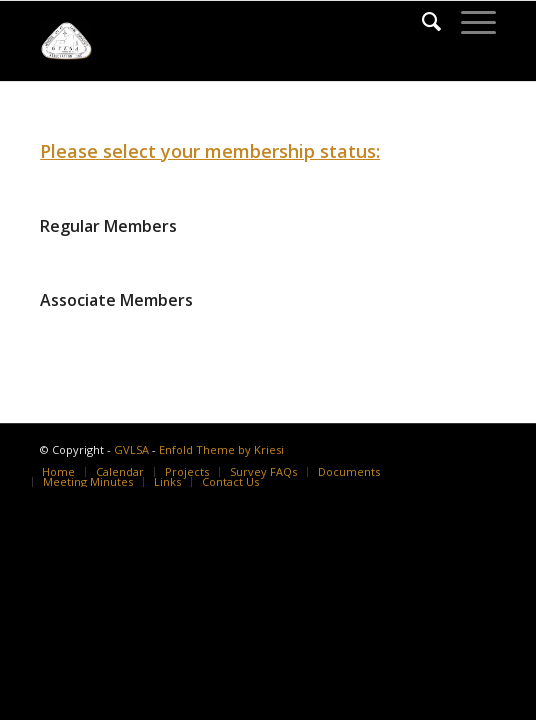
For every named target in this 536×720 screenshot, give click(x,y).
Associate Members (116, 300)
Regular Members (108, 226)
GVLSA (131, 449)
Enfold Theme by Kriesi (221, 449)
